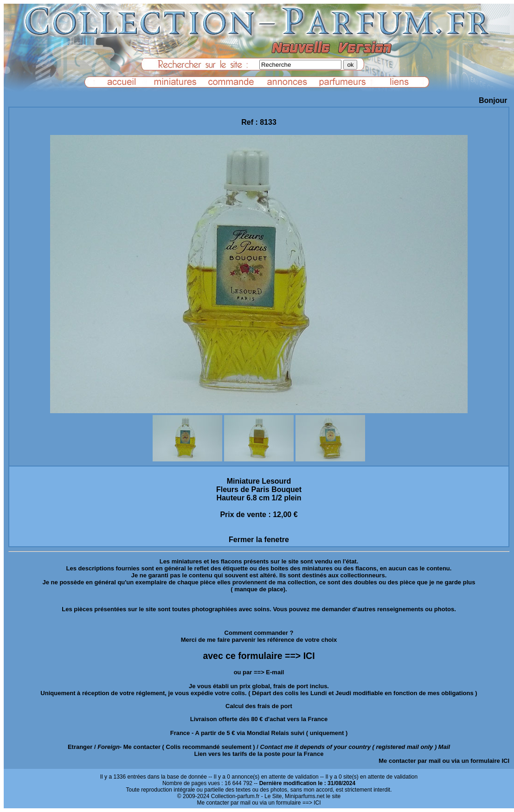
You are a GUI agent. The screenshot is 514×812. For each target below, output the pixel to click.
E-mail (275, 672)
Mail (444, 747)
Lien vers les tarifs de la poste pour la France (259, 754)
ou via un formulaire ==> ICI (286, 803)
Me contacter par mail (410, 761)
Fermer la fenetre (259, 540)
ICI (505, 761)
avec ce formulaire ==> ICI (259, 656)
